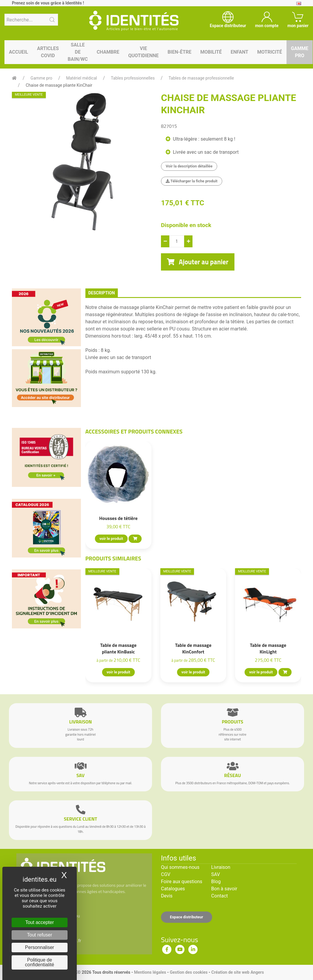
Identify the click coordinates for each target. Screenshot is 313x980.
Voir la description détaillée (189, 166)
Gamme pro (300, 52)
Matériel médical (82, 78)
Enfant (239, 52)
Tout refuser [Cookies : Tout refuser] (40, 935)
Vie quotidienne (143, 52)
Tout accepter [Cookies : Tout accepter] (40, 922)
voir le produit (111, 539)
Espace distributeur (187, 917)
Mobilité (211, 52)
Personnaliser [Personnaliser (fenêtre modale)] (40, 947)
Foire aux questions (182, 882)
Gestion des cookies (189, 972)
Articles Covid (48, 52)
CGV (166, 874)
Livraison (221, 867)
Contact (220, 896)
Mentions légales (150, 972)
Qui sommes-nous (180, 867)
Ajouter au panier (198, 262)
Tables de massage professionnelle (201, 78)
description (102, 293)
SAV (216, 874)
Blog (216, 882)
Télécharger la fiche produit (192, 181)
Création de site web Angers (238, 972)
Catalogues (173, 889)
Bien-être (179, 52)
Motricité (269, 52)
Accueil (18, 52)
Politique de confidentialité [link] (40, 962)
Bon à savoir (224, 889)
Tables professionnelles (133, 78)
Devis (167, 896)
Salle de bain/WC (78, 52)
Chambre (108, 52)
